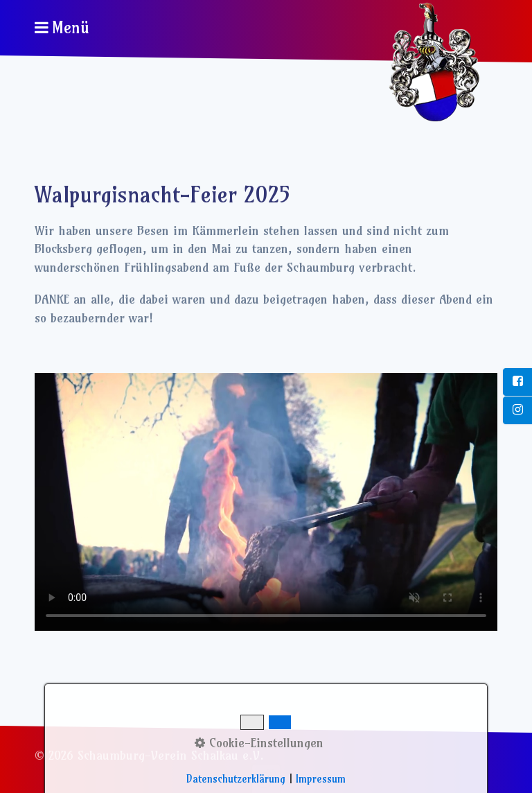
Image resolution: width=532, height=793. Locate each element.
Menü (71, 28)
